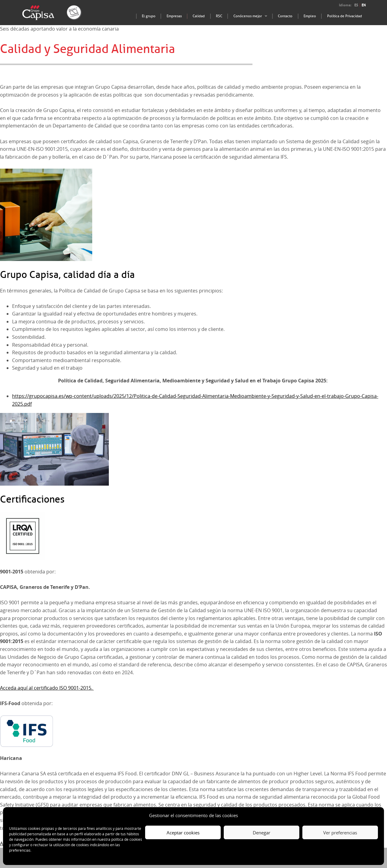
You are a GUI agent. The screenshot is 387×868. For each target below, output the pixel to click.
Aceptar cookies (183, 833)
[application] (278, 16)
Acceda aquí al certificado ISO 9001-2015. (47, 688)
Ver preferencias (340, 833)
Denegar (262, 833)
